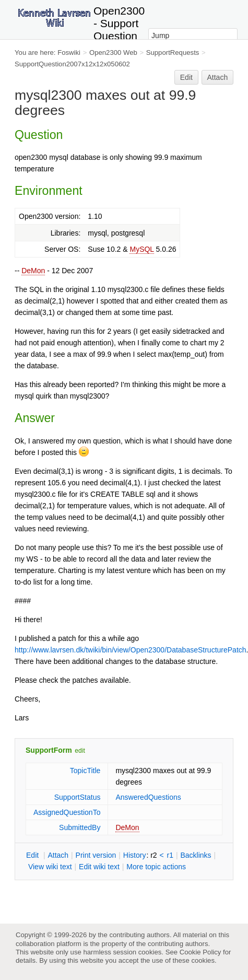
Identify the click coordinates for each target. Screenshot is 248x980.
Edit (186, 77)
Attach (218, 77)
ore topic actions (156, 867)
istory (135, 855)
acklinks (196, 855)
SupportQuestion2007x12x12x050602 (72, 64)
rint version (96, 855)
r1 (170, 855)
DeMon (33, 271)
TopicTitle (85, 771)
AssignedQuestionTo (67, 812)
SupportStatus (78, 797)
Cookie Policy (200, 952)
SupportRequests (173, 52)
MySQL (141, 249)
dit (33, 855)
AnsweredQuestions (148, 797)
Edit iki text (99, 867)
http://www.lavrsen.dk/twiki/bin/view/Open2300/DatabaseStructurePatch (131, 650)
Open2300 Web (113, 52)
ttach (58, 855)
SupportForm (49, 750)
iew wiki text (50, 867)
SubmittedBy (80, 827)
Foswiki (69, 52)
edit (80, 751)
